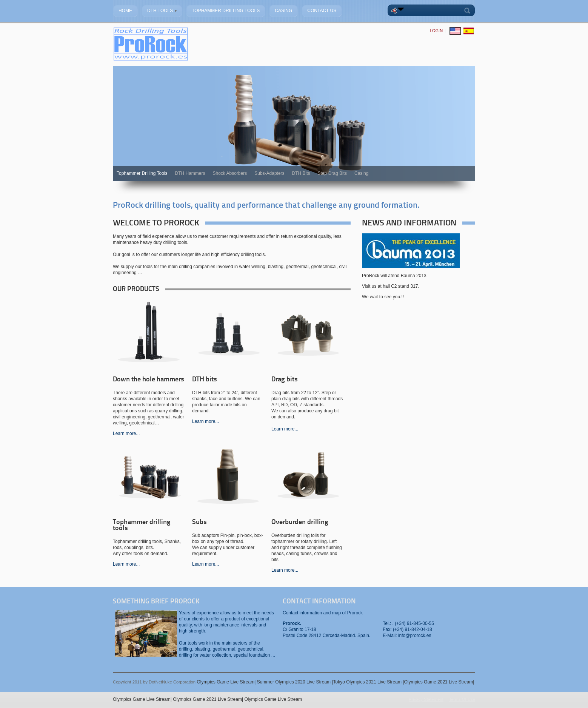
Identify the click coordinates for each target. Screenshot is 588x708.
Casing (361, 173)
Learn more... (126, 433)
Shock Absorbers (230, 173)
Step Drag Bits (332, 173)
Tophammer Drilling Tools (142, 173)
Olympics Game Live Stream (226, 682)
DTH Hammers (190, 173)
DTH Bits (301, 173)
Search (469, 11)
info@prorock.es (415, 636)
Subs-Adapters (269, 173)
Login (436, 31)
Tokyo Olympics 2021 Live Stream (368, 682)
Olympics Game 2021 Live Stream (438, 682)
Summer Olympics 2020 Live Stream (295, 682)
